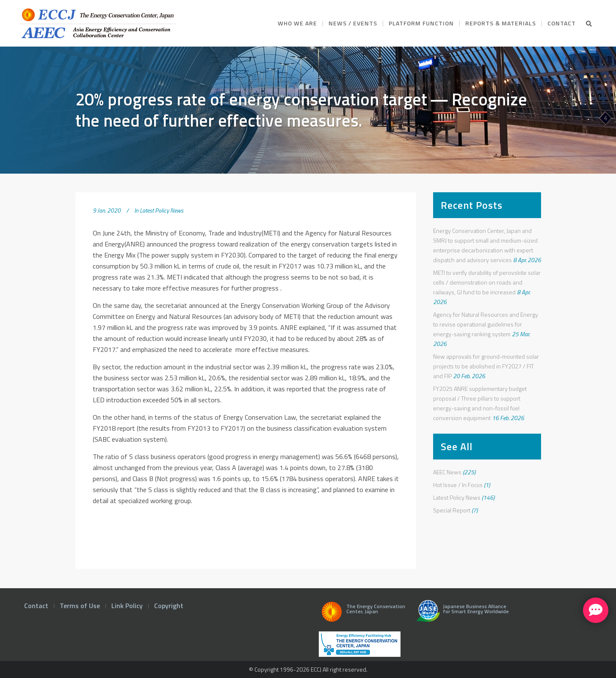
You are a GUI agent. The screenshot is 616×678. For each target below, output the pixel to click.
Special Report (452, 510)
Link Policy (127, 606)
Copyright (169, 606)
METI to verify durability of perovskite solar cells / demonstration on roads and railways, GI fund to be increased (487, 282)
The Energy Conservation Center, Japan (362, 614)
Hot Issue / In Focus (458, 485)
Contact (36, 606)
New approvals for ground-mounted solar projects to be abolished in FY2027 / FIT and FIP (486, 366)
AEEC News (447, 472)
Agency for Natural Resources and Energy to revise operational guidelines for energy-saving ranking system (486, 324)
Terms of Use (80, 606)
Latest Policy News (162, 210)
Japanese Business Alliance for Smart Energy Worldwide (461, 614)
